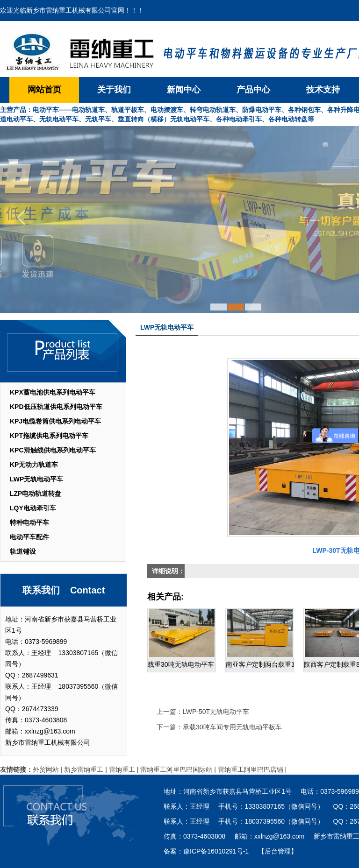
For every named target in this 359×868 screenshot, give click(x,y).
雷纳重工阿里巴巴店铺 (251, 769)
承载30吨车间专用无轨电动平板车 (232, 727)
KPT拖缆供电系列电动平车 (49, 436)
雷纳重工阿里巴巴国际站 (176, 769)
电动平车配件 (29, 537)
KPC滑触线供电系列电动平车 (53, 450)
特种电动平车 (29, 522)
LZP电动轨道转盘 (36, 494)
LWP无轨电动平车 (36, 479)
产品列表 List (63, 351)
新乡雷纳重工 (84, 769)
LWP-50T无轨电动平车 (216, 712)
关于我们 (114, 90)
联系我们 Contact (64, 590)
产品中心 (253, 90)
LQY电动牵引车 (33, 508)
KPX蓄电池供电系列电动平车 (53, 392)
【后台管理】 (278, 851)
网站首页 (44, 90)
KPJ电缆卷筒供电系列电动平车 (55, 421)
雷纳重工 (122, 769)
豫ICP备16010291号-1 (216, 851)
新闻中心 (184, 90)
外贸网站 (46, 769)
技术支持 (323, 90)
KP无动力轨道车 (34, 465)
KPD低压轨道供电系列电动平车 (56, 407)
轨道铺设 (23, 551)
